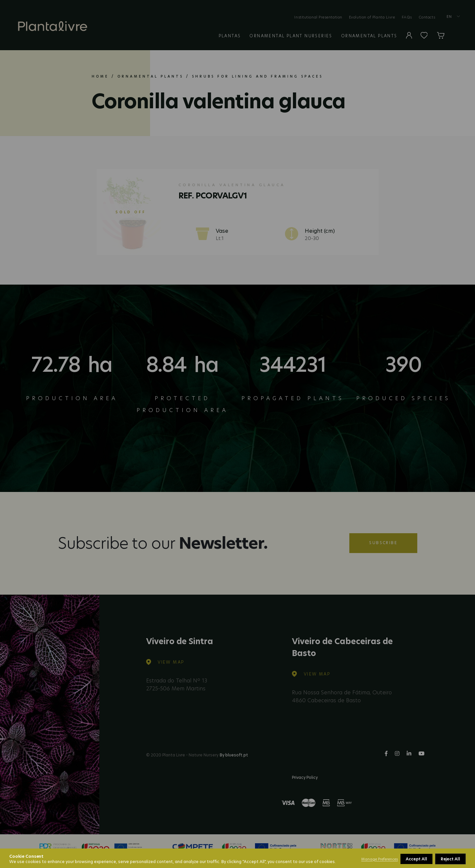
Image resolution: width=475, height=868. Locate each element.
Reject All (416, 859)
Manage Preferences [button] (380, 859)
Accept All (450, 859)
